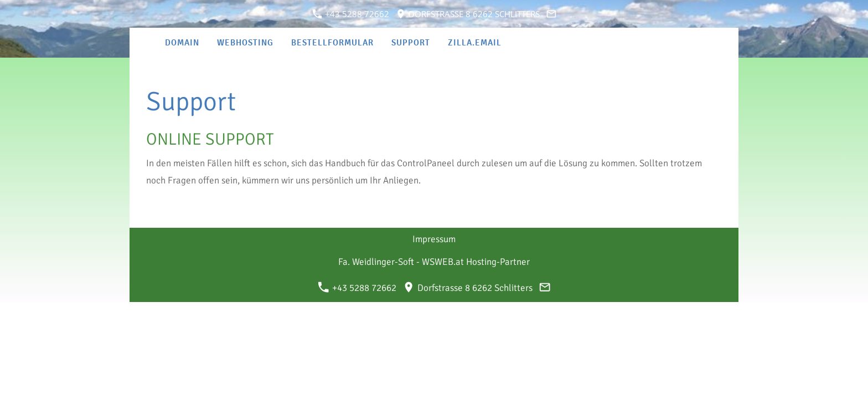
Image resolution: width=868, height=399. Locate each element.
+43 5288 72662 (351, 14)
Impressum (434, 239)
